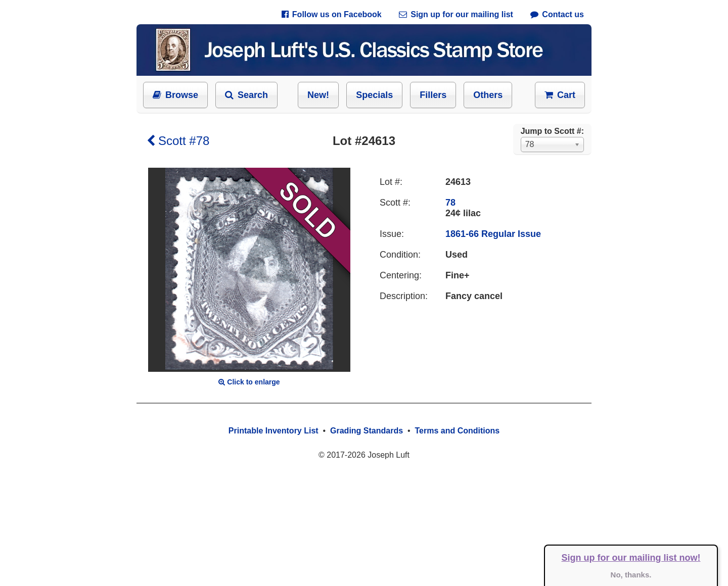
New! (318, 95)
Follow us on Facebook (332, 14)
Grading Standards (367, 431)
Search (246, 95)
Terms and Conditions (457, 431)
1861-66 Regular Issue (493, 234)
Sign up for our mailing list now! (631, 558)
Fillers (433, 95)
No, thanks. (631, 575)
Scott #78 (178, 141)
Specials (374, 95)
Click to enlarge (249, 382)
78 (450, 203)
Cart (560, 95)
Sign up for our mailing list (456, 14)
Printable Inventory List (274, 431)
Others (488, 95)
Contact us (557, 14)
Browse (175, 95)
